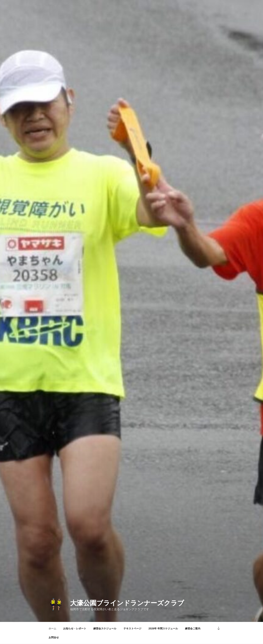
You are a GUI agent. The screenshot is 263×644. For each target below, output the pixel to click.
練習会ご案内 (193, 628)
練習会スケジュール (105, 628)
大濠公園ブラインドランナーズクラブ (127, 603)
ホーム (52, 628)
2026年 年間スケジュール (163, 628)
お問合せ (54, 637)
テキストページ (132, 628)
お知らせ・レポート (75, 628)
